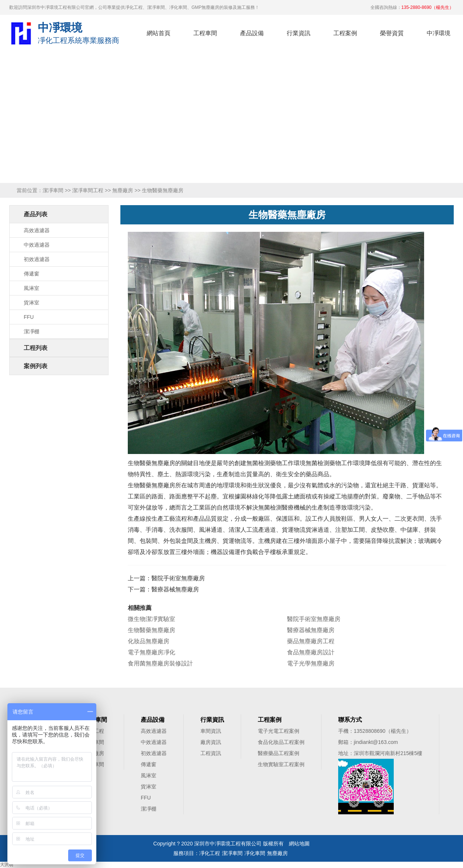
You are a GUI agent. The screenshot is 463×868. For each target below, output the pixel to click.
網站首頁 (159, 33)
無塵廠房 (123, 190)
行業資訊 (299, 33)
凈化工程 (21, 33)
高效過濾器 (37, 230)
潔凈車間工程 (88, 190)
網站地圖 (299, 844)
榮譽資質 (392, 33)
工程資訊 (211, 753)
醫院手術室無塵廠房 (178, 578)
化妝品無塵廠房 (149, 641)
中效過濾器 (37, 245)
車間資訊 (211, 731)
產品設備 (252, 33)
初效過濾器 (37, 259)
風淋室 (31, 288)
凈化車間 (255, 853)
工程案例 (345, 33)
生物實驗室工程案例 (281, 764)
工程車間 (205, 33)
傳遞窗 (31, 274)
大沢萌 (7, 865)
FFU (29, 317)
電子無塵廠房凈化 (151, 652)
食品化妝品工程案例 (281, 742)
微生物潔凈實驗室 (151, 619)
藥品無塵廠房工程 (311, 641)
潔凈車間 (53, 190)
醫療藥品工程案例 (279, 753)
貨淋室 (31, 303)
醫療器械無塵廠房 (175, 589)
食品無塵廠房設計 (311, 652)
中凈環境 (439, 33)
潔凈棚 (31, 331)
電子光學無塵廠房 (311, 663)
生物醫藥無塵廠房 (151, 630)
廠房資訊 (211, 742)
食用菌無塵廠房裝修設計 (160, 663)
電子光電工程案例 (279, 731)
